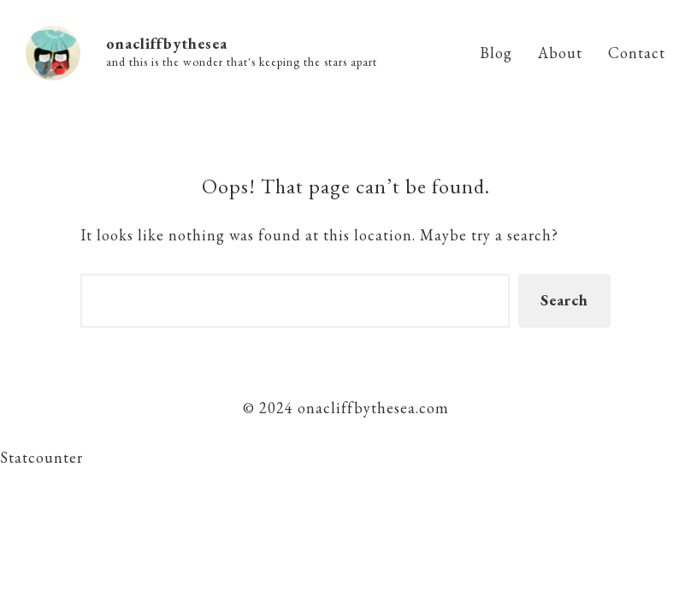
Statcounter (41, 457)
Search (564, 300)
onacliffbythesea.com (371, 408)
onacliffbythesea (167, 43)
